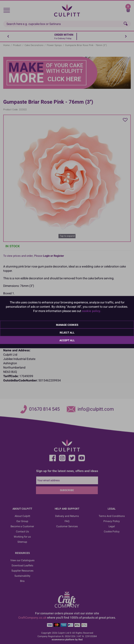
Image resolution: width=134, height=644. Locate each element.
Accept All (67, 340)
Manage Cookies (67, 325)
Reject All (67, 332)
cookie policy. (91, 311)
